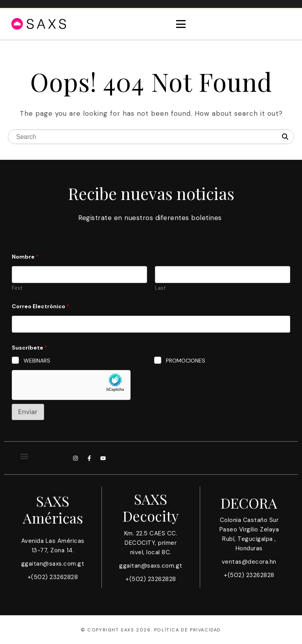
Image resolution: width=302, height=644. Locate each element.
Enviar (28, 412)
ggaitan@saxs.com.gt (53, 564)
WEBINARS (37, 361)
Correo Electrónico (41, 306)
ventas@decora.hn (249, 562)
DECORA (249, 503)
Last (160, 288)
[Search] (285, 137)
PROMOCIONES (186, 361)
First (17, 288)
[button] (25, 456)
